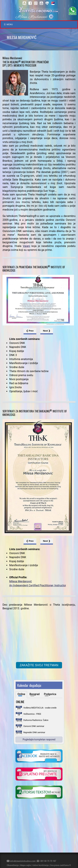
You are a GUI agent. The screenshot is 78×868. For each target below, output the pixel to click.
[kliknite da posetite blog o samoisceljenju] (39, 793)
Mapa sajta (25, 865)
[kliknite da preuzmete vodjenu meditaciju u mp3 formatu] (39, 774)
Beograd (35, 694)
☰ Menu (8, 24)
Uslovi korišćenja (41, 865)
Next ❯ (47, 331)
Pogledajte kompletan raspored (39, 739)
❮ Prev (30, 331)
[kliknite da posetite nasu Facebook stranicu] (39, 756)
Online (21, 694)
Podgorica (50, 694)
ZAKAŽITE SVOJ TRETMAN (39, 665)
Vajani (26, 246)
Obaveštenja (13, 865)
